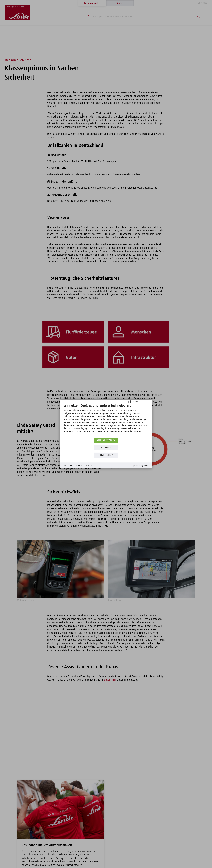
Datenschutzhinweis (85, 467)
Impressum (69, 467)
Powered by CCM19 (140, 467)
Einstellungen (106, 457)
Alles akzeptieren (106, 442)
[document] (106, 420)
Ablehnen (106, 449)
